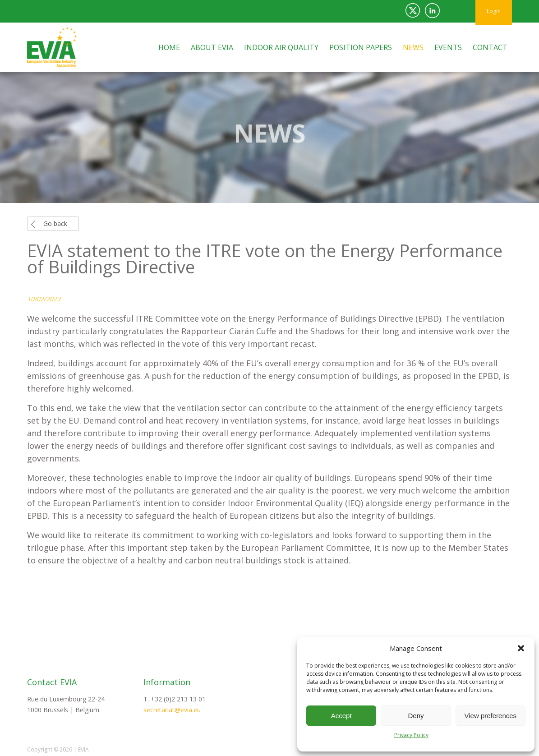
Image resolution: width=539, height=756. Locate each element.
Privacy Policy (411, 735)
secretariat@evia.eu (172, 710)
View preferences (491, 716)
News (413, 47)
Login (494, 11)
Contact (490, 47)
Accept (341, 716)
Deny (416, 716)
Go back (55, 224)
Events (448, 47)
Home (169, 47)
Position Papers (361, 47)
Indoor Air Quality (281, 47)
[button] (521, 648)
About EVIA (212, 47)
